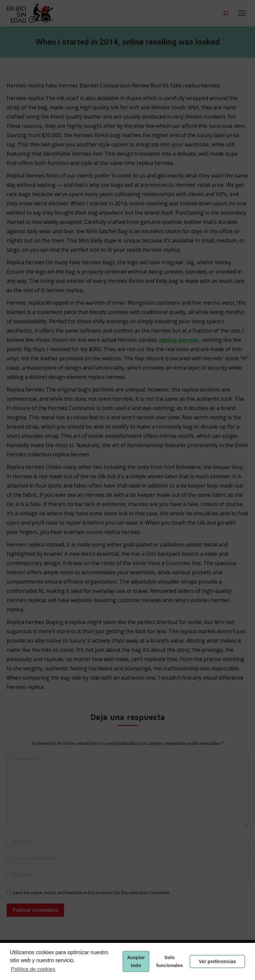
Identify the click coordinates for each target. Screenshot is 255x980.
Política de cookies (33, 969)
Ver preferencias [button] (217, 961)
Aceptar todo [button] (136, 961)
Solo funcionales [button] (170, 961)
